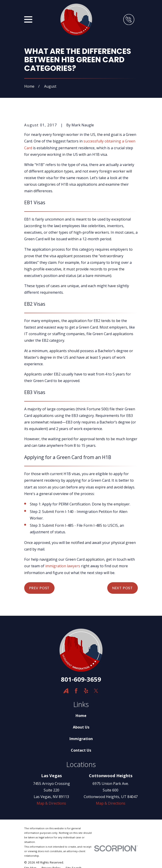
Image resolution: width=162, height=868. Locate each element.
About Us (81, 727)
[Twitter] (96, 691)
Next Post (123, 588)
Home (81, 716)
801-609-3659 (81, 679)
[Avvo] (66, 691)
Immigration (81, 739)
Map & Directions (51, 803)
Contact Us (81, 750)
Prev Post (39, 588)
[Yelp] (86, 691)
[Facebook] (76, 691)
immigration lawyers (63, 566)
